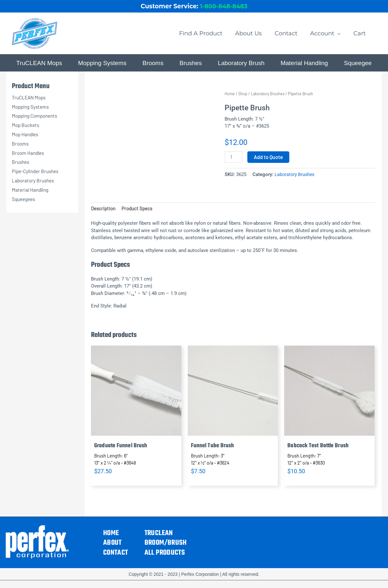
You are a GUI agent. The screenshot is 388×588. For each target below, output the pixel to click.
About (112, 548)
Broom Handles (29, 157)
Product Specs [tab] (140, 213)
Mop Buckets (26, 129)
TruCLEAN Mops (30, 101)
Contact (116, 557)
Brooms (21, 147)
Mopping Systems (32, 110)
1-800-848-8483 (224, 8)
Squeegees (25, 203)
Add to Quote (269, 161)
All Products (165, 557)
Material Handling (31, 193)
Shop (244, 98)
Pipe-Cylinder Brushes (37, 175)
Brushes (21, 166)
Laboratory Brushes (34, 185)
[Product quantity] (234, 161)
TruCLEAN (159, 538)
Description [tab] (104, 213)
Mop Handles (26, 138)
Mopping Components (37, 120)
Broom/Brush (166, 548)
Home (230, 98)
